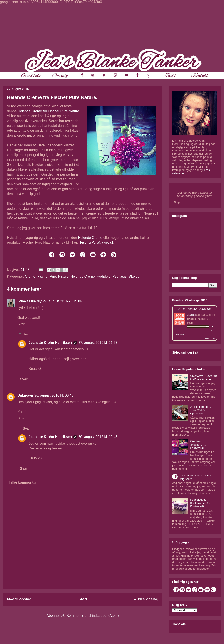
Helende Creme (90, 238)
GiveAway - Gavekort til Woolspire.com (203, 378)
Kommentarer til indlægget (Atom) (93, 616)
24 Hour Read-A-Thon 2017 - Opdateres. (201, 410)
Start (83, 599)
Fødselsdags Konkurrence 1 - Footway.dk (200, 503)
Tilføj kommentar (23, 482)
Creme (30, 276)
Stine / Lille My (29, 301)
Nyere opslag (19, 599)
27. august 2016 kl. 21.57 (98, 343)
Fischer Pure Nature (53, 276)
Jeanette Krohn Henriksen (50, 343)
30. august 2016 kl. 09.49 (54, 395)
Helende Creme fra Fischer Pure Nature (48, 111)
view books (210, 338)
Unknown (25, 395)
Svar (21, 324)
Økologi (134, 276)
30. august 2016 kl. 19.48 (98, 437)
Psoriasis (120, 276)
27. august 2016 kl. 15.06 (62, 301)
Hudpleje (104, 276)
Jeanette (191, 315)
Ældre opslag (146, 599)
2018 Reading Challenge (195, 309)
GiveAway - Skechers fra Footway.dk (198, 444)
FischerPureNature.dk (97, 242)
